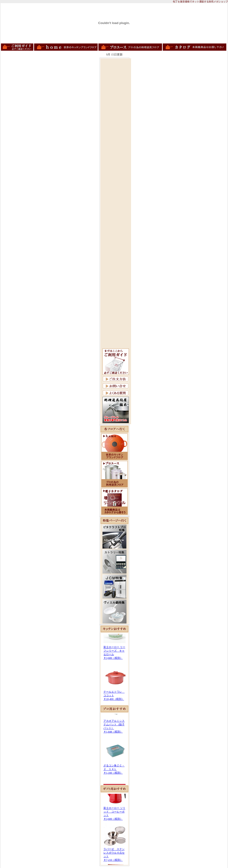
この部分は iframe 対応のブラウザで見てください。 (114, 669)
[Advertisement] (116, 131)
